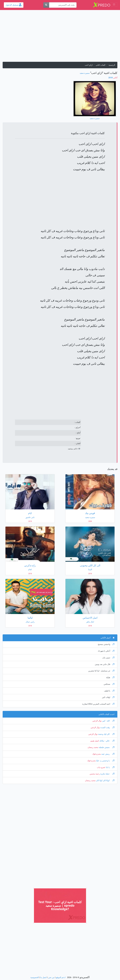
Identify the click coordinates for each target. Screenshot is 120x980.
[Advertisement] (60, 37)
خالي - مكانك (107, 741)
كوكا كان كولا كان (105, 781)
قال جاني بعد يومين (105, 664)
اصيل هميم (95, 741)
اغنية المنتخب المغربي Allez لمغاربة (98, 704)
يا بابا (110, 767)
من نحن (51, 977)
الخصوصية (35, 977)
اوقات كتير (108, 697)
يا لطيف (109, 691)
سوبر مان (108, 658)
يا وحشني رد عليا (105, 761)
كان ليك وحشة (106, 734)
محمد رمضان (93, 747)
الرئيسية (112, 65)
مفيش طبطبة (106, 747)
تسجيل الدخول (14, 5)
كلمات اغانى (101, 65)
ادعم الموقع (61, 977)
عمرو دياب (101, 767)
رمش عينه (108, 754)
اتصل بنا (43, 977)
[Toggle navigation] (114, 4)
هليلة (110, 677)
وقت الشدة (107, 727)
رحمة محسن (95, 774)
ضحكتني (109, 684)
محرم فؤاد (97, 754)
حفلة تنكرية (107, 774)
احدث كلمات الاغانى (106, 714)
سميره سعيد (85, 73)
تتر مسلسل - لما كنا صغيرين (101, 671)
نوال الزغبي (97, 721)
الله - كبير (108, 721)
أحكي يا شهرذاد (106, 651)
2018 (113, 78)
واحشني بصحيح (106, 644)
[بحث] (46, 5)
